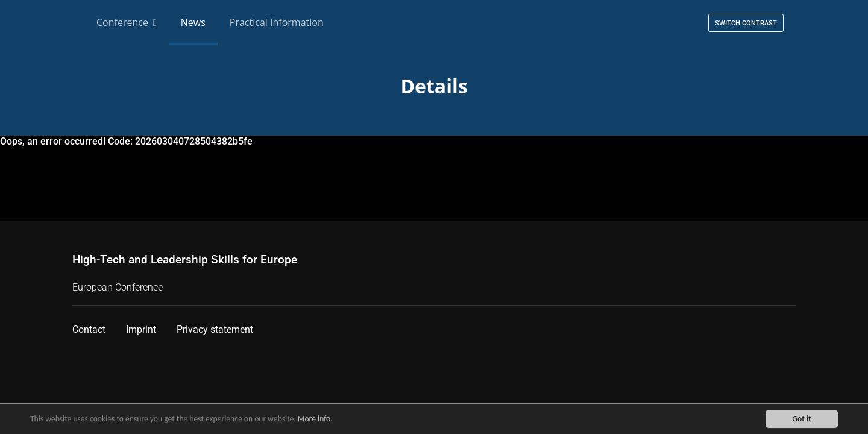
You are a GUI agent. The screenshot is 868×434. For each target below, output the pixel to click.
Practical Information (277, 22)
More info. (315, 420)
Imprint (141, 329)
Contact (89, 329)
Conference (127, 22)
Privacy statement (215, 329)
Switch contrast (746, 23)
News (193, 22)
